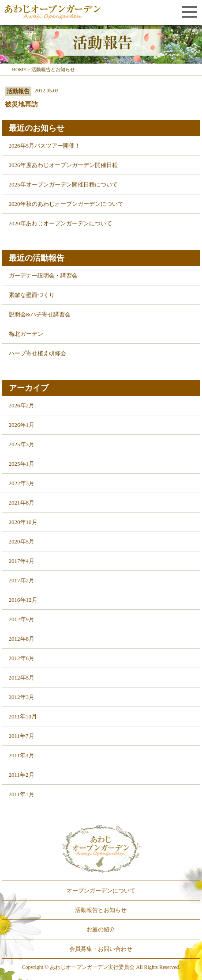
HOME (19, 69)
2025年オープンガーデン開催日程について (63, 184)
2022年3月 (22, 483)
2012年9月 (22, 619)
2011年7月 (22, 736)
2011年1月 (22, 794)
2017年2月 (22, 580)
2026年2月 (22, 405)
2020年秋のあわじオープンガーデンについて (66, 204)
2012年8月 (22, 639)
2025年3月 (22, 444)
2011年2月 (22, 775)
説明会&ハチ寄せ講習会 (40, 314)
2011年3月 (22, 755)
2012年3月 (22, 697)
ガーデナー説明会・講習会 (43, 275)
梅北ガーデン (26, 334)
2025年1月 (22, 464)
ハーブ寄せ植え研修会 (37, 353)
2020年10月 (23, 522)
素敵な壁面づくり (32, 295)
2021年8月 (22, 503)
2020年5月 (22, 541)
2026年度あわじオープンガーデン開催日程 (63, 165)
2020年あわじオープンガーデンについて (60, 223)
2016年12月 (23, 600)
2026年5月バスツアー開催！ (45, 146)
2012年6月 (22, 658)
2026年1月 (22, 425)
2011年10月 (23, 716)
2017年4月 (22, 561)
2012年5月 (22, 678)
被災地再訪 (21, 104)
